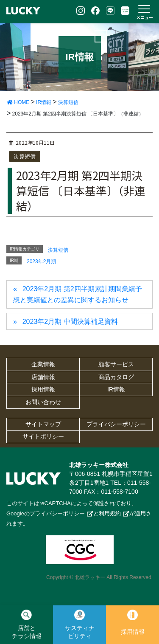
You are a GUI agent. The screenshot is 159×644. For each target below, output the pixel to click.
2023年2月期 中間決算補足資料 (70, 322)
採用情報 (43, 389)
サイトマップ (43, 424)
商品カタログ (116, 377)
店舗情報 (43, 377)
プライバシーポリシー (116, 424)
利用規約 (110, 513)
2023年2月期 (41, 262)
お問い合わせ (43, 402)
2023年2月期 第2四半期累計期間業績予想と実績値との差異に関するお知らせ (78, 294)
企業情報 (43, 364)
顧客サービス (116, 364)
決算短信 (25, 156)
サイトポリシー (43, 436)
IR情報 (116, 389)
